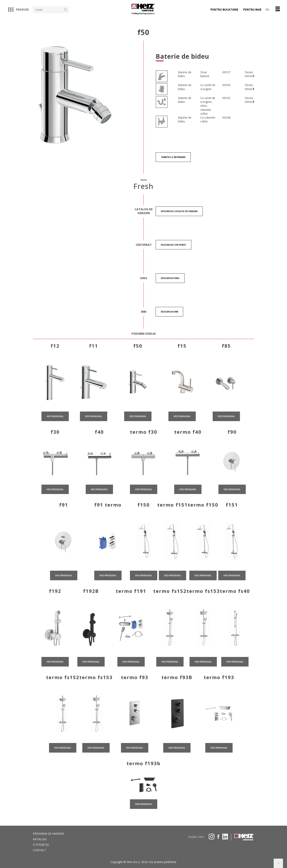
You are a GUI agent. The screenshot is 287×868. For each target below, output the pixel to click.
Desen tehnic (250, 74)
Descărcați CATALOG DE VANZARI (179, 212)
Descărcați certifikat (173, 246)
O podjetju (41, 845)
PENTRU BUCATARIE (224, 9)
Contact (40, 850)
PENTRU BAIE (252, 9)
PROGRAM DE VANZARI (48, 834)
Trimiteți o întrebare (173, 157)
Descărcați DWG (170, 280)
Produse (18, 9)
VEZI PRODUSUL (55, 430)
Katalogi (40, 839)
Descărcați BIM (169, 314)
